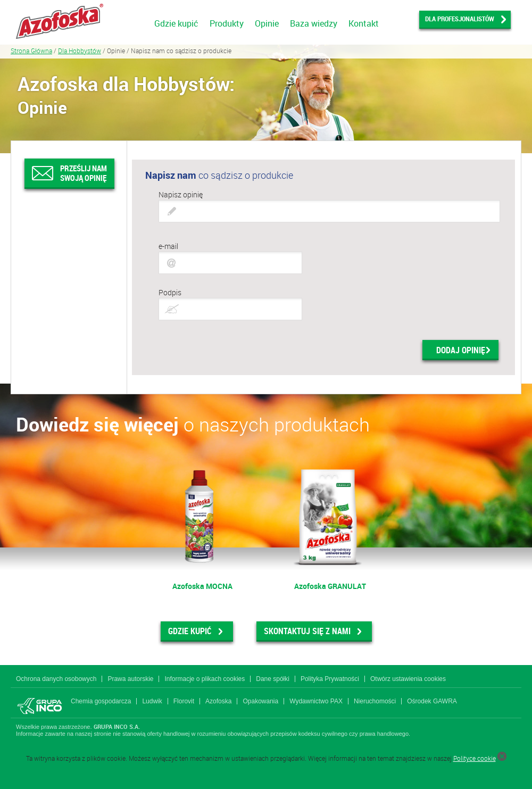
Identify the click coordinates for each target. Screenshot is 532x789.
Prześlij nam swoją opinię (84, 173)
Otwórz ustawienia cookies (408, 679)
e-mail (168, 246)
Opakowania (260, 701)
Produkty (227, 23)
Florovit (184, 701)
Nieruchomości (375, 701)
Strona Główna (31, 51)
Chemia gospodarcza (101, 701)
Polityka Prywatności (330, 679)
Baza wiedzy (314, 23)
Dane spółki (273, 679)
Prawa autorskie (130, 679)
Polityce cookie (475, 758)
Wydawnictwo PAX (316, 701)
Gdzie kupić (176, 23)
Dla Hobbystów (80, 51)
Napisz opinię (181, 194)
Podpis (170, 292)
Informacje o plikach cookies (205, 679)
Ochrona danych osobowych (56, 679)
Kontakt (364, 23)
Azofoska (218, 701)
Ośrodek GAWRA (432, 701)
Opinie (267, 23)
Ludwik (152, 701)
